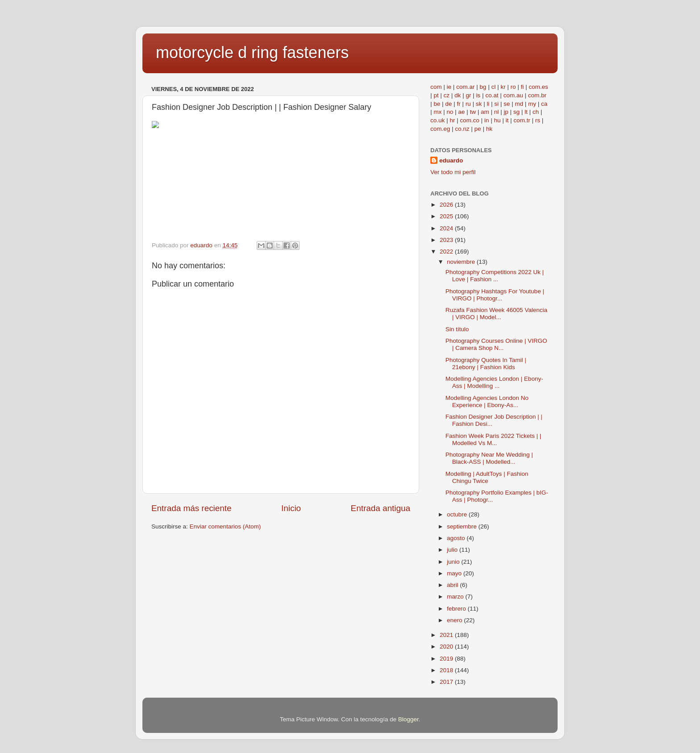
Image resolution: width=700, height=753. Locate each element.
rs (538, 120)
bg (483, 87)
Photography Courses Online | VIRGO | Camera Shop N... (496, 344)
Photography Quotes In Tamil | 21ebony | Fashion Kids (486, 364)
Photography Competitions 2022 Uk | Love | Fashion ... (495, 276)
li (488, 104)
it (507, 120)
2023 (447, 240)
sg (517, 112)
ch (536, 112)
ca (544, 104)
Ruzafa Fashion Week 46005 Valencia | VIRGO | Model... (496, 314)
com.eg (440, 129)
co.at (492, 95)
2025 (447, 216)
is (478, 95)
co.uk (437, 120)
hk (489, 129)
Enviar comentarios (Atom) (225, 526)
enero (455, 620)
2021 (447, 635)
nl (497, 112)
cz (447, 95)
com (436, 87)
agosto (457, 538)
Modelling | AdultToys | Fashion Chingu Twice (487, 477)
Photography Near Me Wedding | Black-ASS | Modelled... (489, 458)
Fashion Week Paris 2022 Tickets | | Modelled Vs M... (494, 439)
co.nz (462, 129)
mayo (455, 573)
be (437, 104)
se (507, 104)
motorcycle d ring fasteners (252, 52)
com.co (470, 120)
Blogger (408, 719)
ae (461, 112)
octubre (458, 514)
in (487, 120)
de (448, 104)
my (532, 104)
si (496, 104)
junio (454, 562)
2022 (447, 252)
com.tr (522, 120)
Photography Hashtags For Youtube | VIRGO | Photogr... (495, 295)
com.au (513, 95)
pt (436, 95)
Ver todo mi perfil (453, 172)
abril (453, 585)
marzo (456, 597)
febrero (457, 609)
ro (513, 87)
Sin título (457, 329)
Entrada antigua (381, 508)
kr (503, 87)
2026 (447, 205)
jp (506, 112)
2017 (447, 682)
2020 (447, 647)
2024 (447, 228)
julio (453, 550)
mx (437, 112)
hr (452, 120)
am (485, 112)
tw (473, 112)
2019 (447, 659)
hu (497, 120)
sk (479, 104)
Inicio (291, 508)
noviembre (462, 262)
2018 (447, 670)
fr (458, 104)
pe (478, 129)
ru (468, 104)
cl (493, 87)
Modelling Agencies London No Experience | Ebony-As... (487, 401)
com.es (538, 87)
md (519, 104)
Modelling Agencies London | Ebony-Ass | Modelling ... (494, 382)
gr (468, 95)
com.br (537, 95)
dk (458, 95)
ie (449, 87)
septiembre (463, 526)
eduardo (451, 160)
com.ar (465, 87)
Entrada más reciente (192, 508)
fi (522, 87)
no (450, 112)
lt (526, 112)
